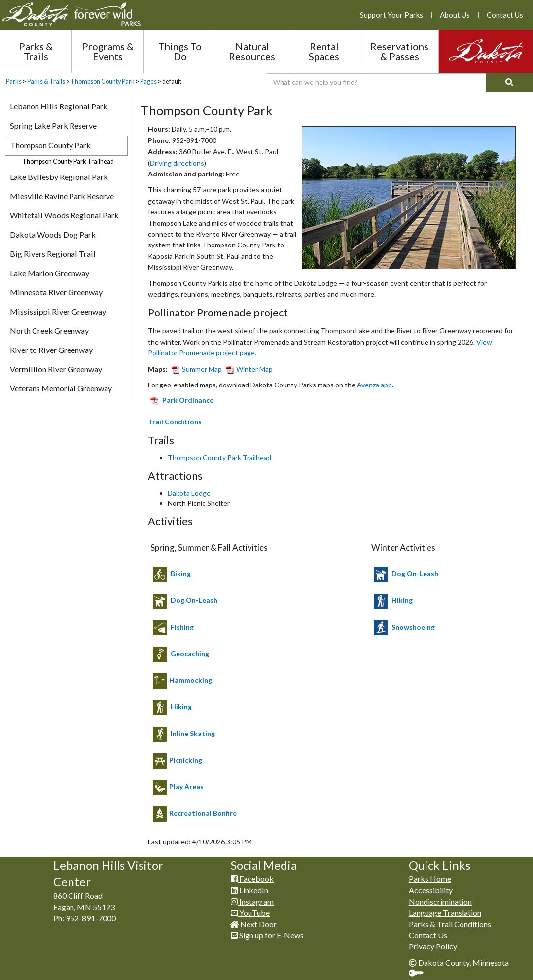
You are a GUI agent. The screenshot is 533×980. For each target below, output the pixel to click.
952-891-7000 (91, 918)
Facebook (252, 879)
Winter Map (247, 369)
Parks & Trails (36, 51)
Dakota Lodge (189, 493)
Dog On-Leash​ (194, 600)
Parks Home (430, 879)
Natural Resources (252, 51)
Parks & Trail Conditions (450, 924)
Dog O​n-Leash (415, 574)
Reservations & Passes (399, 51)
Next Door (254, 924)
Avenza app (374, 385)
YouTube (250, 913)
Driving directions (177, 163)
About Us (455, 15)
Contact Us (505, 15)
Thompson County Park (103, 82)
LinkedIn (249, 890)
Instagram (252, 901)
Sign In (420, 974)
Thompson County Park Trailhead (219, 458)
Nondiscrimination (440, 901)
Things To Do (180, 51)
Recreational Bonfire (203, 813)
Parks (14, 82)
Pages (148, 82)
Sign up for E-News (267, 935)
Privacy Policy (433, 946)
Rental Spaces (324, 51)
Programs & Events (108, 51)
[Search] (509, 83)
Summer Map (195, 369)
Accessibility (431, 890)
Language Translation (445, 913)
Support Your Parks (391, 15)
